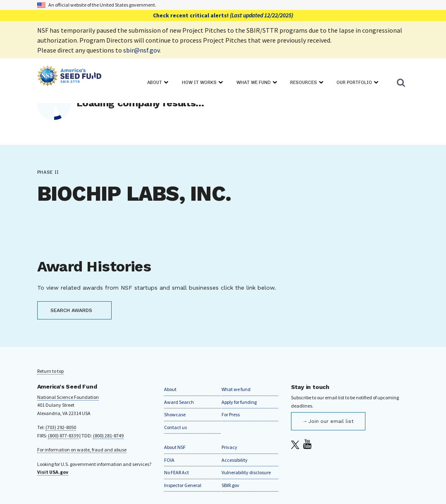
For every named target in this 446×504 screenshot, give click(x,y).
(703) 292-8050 (61, 427)
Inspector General (183, 485)
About (170, 389)
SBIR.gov (230, 485)
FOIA (169, 460)
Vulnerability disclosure (246, 472)
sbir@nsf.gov (141, 50)
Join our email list (331, 421)
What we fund (236, 389)
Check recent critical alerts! (223, 15)
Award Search (179, 402)
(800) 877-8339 (63, 436)
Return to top (50, 371)
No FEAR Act (176, 472)
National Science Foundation (68, 397)
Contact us (175, 427)
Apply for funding (239, 402)
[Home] (69, 77)
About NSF (175, 447)
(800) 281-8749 (108, 436)
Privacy (229, 447)
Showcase (175, 414)
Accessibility (235, 460)
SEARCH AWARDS (71, 310)
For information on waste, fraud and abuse (82, 450)
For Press (231, 414)
